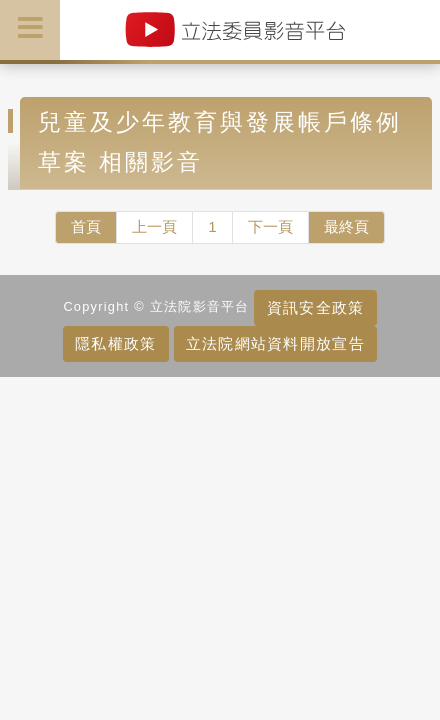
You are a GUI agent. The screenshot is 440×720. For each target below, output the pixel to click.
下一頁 (270, 226)
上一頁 (154, 226)
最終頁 (346, 226)
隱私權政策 (115, 343)
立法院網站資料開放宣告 (275, 343)
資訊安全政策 (316, 307)
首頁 (86, 226)
